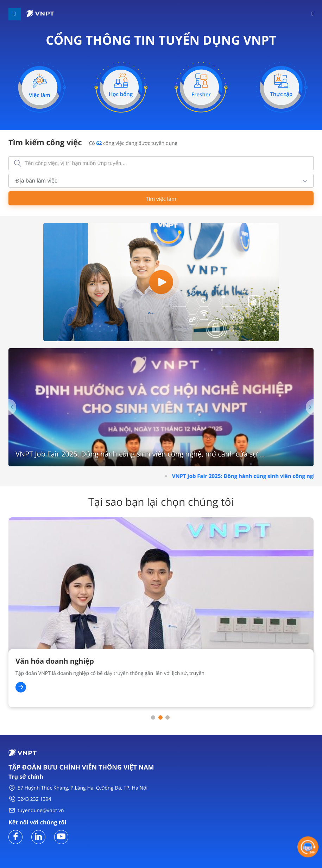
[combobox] (161, 181)
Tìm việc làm (161, 199)
